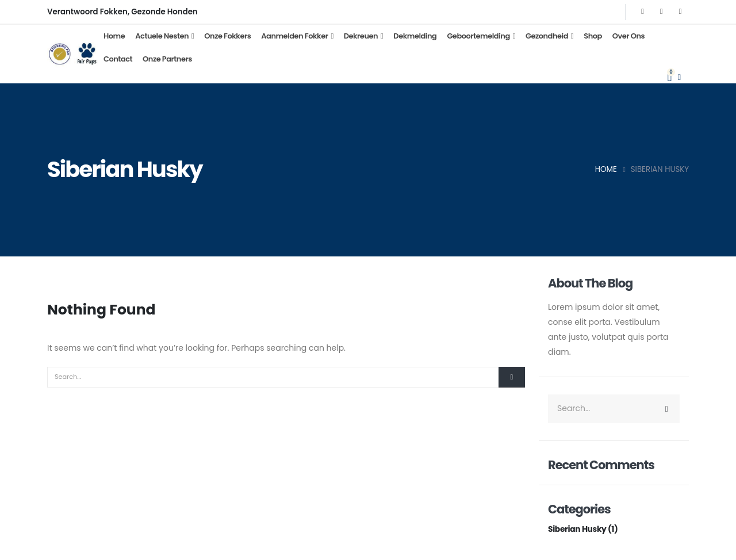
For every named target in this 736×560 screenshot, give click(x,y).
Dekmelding (415, 36)
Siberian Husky (578, 529)
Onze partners (167, 59)
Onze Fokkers (227, 36)
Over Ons (628, 36)
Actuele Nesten (162, 36)
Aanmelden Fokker (294, 36)
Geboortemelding (478, 36)
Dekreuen (361, 36)
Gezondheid (547, 36)
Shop (593, 36)
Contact (118, 59)
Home (114, 36)
